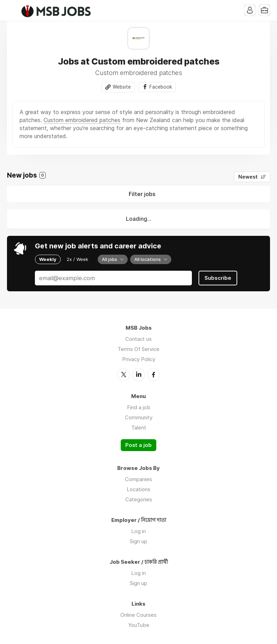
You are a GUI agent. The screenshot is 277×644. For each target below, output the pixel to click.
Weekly (48, 259)
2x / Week (77, 259)
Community (139, 417)
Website (122, 87)
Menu (12, 10)
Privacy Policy (139, 359)
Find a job (139, 407)
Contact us (138, 339)
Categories (139, 499)
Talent (139, 428)
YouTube (139, 625)
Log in (138, 531)
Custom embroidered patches (82, 120)
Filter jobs (142, 194)
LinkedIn (138, 375)
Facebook (161, 87)
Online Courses (138, 615)
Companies (138, 479)
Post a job (138, 445)
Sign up (138, 541)
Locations (138, 489)
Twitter (123, 375)
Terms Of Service (138, 349)
